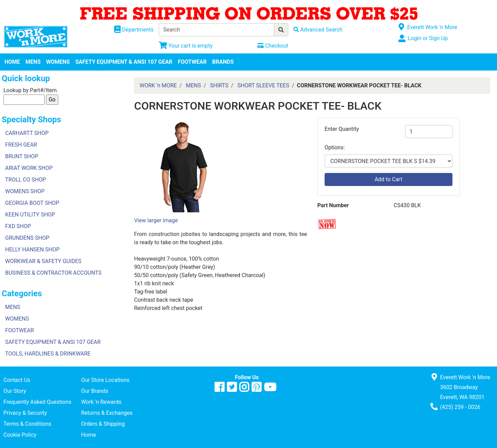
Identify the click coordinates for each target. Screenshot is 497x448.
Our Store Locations (105, 380)
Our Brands (95, 391)
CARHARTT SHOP (27, 133)
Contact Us (17, 380)
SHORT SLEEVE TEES (263, 85)
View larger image (156, 220)
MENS (33, 62)
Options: (335, 147)
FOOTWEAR (192, 62)
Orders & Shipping (103, 424)
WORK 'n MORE (158, 85)
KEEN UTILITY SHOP (30, 215)
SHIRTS (219, 85)
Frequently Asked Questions (37, 402)
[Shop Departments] (134, 30)
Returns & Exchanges (107, 413)
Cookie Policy (20, 435)
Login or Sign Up (428, 38)
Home (89, 435)
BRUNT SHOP (22, 156)
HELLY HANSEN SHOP (32, 250)
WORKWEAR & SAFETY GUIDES (43, 261)
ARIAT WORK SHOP (29, 168)
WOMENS (58, 62)
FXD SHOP (18, 226)
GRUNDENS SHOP (27, 238)
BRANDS (223, 62)
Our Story (15, 391)
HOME (12, 62)
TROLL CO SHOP (26, 180)
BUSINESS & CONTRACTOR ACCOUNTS (53, 273)
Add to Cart (389, 179)
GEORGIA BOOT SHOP (32, 203)
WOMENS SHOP (25, 191)
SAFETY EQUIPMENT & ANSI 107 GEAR (124, 62)
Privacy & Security (25, 413)
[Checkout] (273, 46)
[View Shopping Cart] (186, 46)
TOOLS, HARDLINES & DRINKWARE (48, 354)
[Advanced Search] (318, 30)
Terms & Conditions (27, 424)
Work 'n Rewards (101, 402)
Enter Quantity (342, 129)
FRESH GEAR (21, 145)
